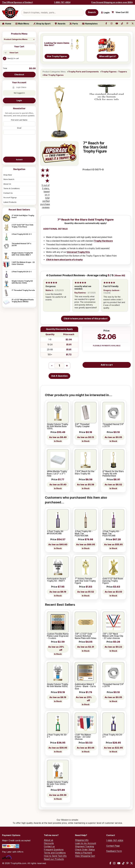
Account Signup (10, 197)
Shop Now (8, 175)
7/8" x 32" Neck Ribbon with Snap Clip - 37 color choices (113, 636)
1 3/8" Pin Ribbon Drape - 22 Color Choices (23, 263)
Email (19, 128)
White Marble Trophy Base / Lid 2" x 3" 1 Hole (57, 474)
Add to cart (107, 365)
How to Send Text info (55, 856)
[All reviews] (45, 177)
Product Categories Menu (16, 39)
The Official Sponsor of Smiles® (18, 2)
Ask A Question (59, 376)
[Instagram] (114, 863)
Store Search (9, 179)
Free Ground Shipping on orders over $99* (112, 2)
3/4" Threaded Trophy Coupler (82, 425)
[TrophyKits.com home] (10, 13)
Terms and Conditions (55, 853)
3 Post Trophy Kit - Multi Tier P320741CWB (111, 534)
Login (19, 100)
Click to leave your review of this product (86, 319)
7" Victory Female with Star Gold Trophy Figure (85, 581)
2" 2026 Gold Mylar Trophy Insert (23, 216)
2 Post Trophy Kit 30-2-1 (22, 234)
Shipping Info (82, 840)
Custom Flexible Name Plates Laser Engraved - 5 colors (58, 636)
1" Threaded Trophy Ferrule (23, 290)
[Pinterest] (127, 863)
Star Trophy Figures (54, 75)
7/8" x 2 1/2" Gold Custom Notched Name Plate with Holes (85, 636)
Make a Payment (83, 853)
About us (49, 840)
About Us (7, 184)
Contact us (49, 846)
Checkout (19, 74)
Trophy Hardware (103, 241)
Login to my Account (85, 843)
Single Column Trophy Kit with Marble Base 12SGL (58, 426)
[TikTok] (123, 863)
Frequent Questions (54, 850)
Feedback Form (114, 851)
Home (7, 24)
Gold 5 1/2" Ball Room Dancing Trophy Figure (113, 581)
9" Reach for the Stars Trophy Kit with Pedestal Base (113, 474)
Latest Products (10, 202)
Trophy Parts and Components (84, 72)
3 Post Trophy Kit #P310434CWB (55, 533)
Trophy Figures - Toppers (114, 72)
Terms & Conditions (12, 188)
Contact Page (113, 846)
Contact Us (8, 193)
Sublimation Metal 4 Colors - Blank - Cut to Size (85, 687)
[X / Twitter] (132, 863)
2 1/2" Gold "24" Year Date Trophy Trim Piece (22, 226)
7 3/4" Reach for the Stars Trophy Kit (85, 473)
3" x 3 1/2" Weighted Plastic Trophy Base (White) (23, 301)
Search (92, 12)
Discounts (49, 843)
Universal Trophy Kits (78, 252)
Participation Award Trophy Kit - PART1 (56, 580)
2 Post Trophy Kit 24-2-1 (22, 272)
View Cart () (122, 12)
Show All (120, 276)
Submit (19, 160)
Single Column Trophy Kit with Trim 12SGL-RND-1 (22, 254)
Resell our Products (54, 859)
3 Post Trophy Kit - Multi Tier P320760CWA (84, 534)
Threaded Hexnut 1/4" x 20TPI (21, 244)
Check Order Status (85, 850)
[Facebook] (110, 863)
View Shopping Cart (85, 856)
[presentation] (19, 145)
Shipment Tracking (84, 846)
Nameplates (90, 24)
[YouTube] (119, 863)
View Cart (14, 53)
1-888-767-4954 (62, 2)
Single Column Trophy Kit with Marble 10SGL (22, 282)
